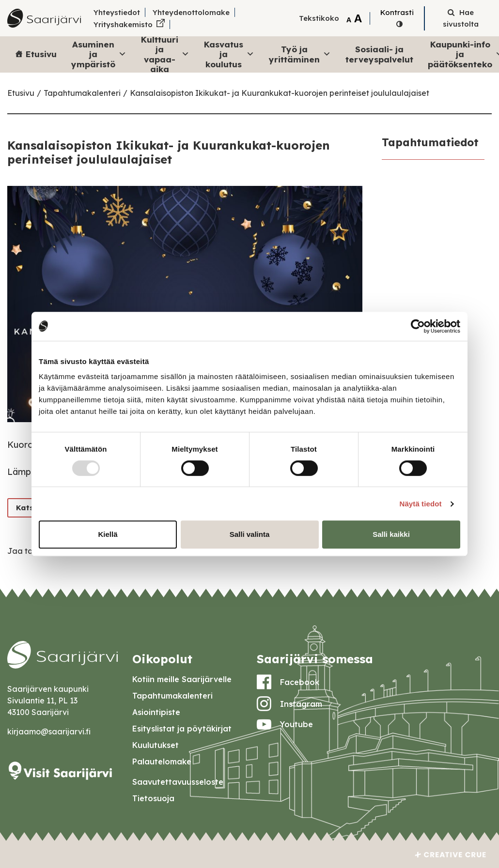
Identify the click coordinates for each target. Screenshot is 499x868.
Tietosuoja (153, 798)
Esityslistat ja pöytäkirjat (182, 729)
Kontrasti (397, 12)
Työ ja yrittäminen (300, 54)
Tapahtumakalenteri (82, 93)
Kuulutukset (156, 745)
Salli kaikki (391, 534)
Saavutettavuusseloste (178, 782)
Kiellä (108, 534)
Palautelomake (162, 761)
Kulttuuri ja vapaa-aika (165, 54)
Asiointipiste (156, 712)
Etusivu (41, 54)
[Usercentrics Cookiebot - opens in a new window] (418, 326)
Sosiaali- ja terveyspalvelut (379, 54)
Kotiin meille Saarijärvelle (182, 679)
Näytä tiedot (421, 504)
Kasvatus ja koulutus (229, 54)
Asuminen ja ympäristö (99, 54)
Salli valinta (250, 534)
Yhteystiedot (117, 12)
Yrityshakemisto (123, 24)
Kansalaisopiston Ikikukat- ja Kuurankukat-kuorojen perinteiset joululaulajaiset (280, 93)
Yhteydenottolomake (191, 12)
